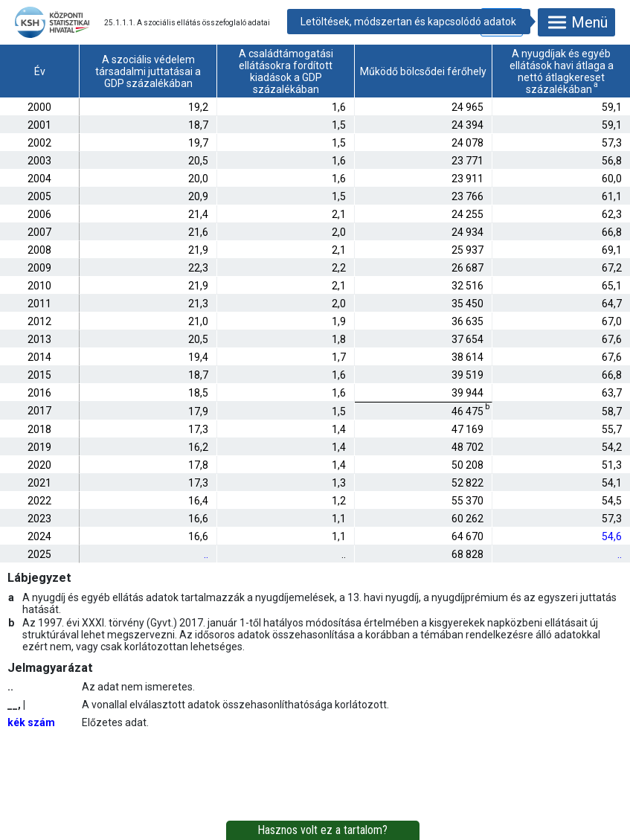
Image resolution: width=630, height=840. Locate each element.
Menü (576, 22)
